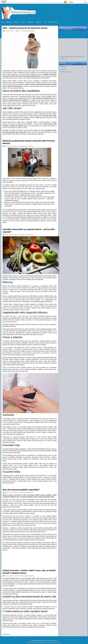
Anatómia (9, 22)
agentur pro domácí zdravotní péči (19, 180)
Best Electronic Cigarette (33, 643)
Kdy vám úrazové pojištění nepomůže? (21, 490)
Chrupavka (31, 22)
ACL (3, 22)
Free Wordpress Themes (55, 643)
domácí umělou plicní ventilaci (30, 215)
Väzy (45, 22)
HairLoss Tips (74, 57)
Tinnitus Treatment (65, 57)
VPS (48, 643)
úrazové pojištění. (30, 513)
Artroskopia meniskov (66, 72)
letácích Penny (8, 306)
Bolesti (23, 22)
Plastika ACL (63, 66)
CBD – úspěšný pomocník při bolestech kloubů (25, 28)
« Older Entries (6, 634)
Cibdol (41, 124)
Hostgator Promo (43, 643)
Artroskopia (63, 69)
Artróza (16, 22)
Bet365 (21, 617)
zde (22, 88)
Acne (79, 57)
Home (4, 2)
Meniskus (39, 22)
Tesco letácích (8, 347)
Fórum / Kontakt (53, 22)
